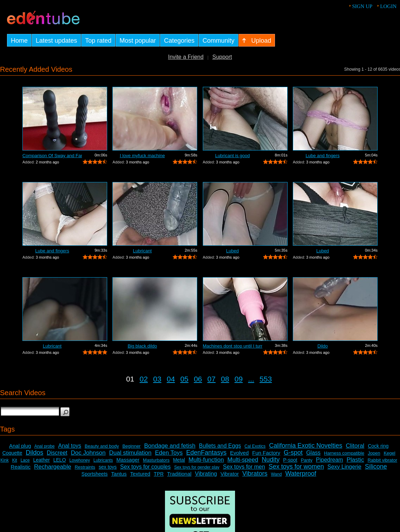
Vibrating (206, 474)
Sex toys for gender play (197, 467)
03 (157, 379)
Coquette (12, 453)
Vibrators (255, 474)
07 (211, 379)
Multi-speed (243, 460)
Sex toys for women (296, 467)
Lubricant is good (232, 156)
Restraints (85, 467)
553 (266, 379)
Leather (42, 460)
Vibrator (229, 474)
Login (388, 6)
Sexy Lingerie (344, 467)
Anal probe (44, 446)
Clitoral (355, 446)
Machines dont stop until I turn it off (233, 346)
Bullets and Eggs (220, 446)
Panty (307, 460)
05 (184, 379)
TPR (159, 474)
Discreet (57, 453)
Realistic (21, 467)
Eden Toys (169, 453)
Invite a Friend (186, 57)
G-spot (293, 453)
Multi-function (206, 460)
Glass (313, 453)
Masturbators (156, 460)
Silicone (376, 467)
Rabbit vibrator (382, 460)
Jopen (374, 453)
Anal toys (70, 446)
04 (171, 379)
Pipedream (329, 460)
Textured (140, 474)
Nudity (271, 460)
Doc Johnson (88, 453)
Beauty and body (102, 446)
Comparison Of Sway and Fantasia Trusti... (52, 156)
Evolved (239, 453)
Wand (276, 474)
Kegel (389, 453)
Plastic (355, 460)
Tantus (119, 474)
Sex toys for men (244, 467)
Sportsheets (95, 474)
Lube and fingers (323, 156)
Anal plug (20, 446)
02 (144, 379)
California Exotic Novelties (306, 446)
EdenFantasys (206, 453)
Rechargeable (53, 467)
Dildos (35, 453)
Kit (15, 460)
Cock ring (378, 446)
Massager (128, 460)
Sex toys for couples (145, 467)
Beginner (131, 446)
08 (225, 379)
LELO (60, 460)
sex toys (108, 467)
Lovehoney (80, 460)
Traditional (179, 474)
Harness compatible (344, 453)
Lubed (233, 251)
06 (198, 379)
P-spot (290, 460)
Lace (25, 460)
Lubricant (142, 251)
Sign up (362, 6)
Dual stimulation (130, 453)
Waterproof (301, 474)
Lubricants (103, 460)
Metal (179, 460)
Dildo (323, 346)
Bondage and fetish (170, 446)
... (251, 379)
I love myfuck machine (142, 156)
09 (239, 379)
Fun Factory (266, 453)
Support (222, 57)
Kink (4, 460)
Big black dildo (142, 346)
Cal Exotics (255, 446)
